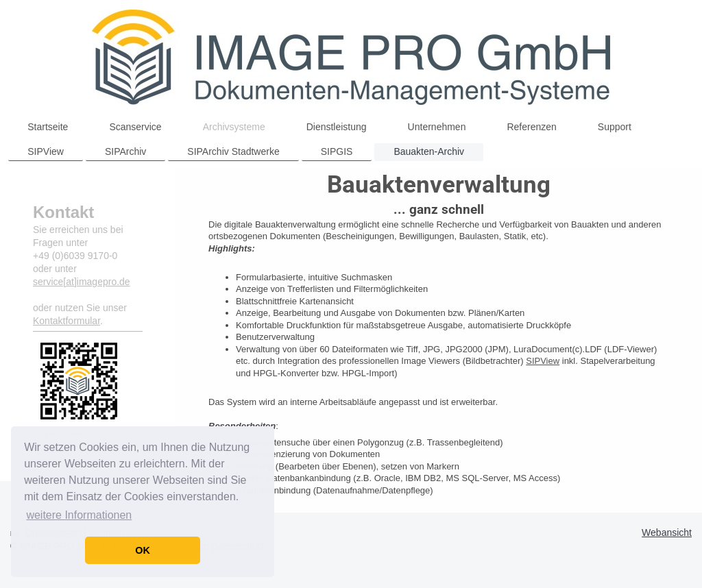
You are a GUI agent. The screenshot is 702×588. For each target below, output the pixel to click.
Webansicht (667, 532)
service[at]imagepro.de (82, 282)
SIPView (543, 361)
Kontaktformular (66, 321)
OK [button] (143, 550)
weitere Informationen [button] (79, 515)
